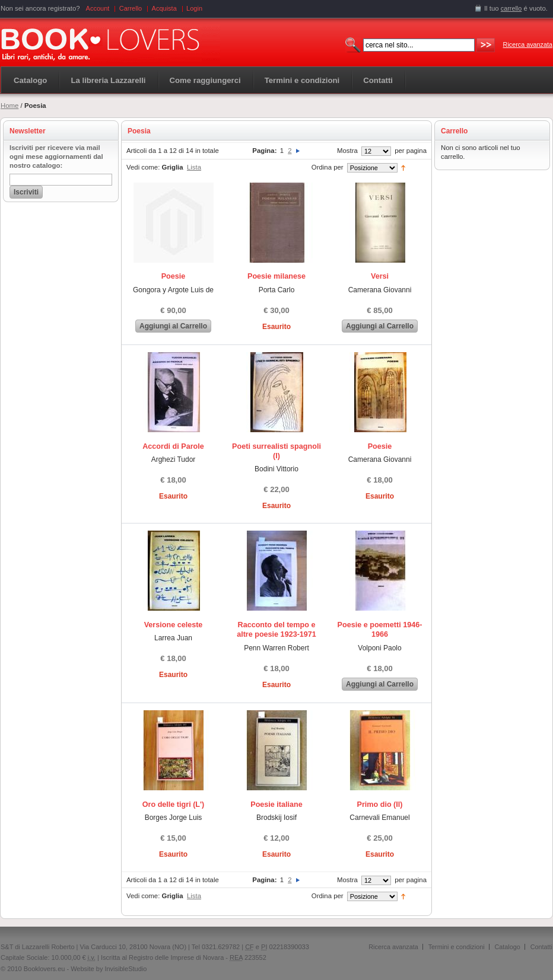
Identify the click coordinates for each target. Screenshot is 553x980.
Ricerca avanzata (528, 44)
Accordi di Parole (173, 446)
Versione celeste (174, 625)
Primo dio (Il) (380, 805)
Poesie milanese (276, 276)
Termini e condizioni (457, 947)
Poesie (174, 276)
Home (9, 106)
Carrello (131, 8)
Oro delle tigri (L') (173, 805)
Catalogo (30, 80)
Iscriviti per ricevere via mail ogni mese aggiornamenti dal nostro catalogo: (56, 157)
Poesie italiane (276, 805)
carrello (511, 8)
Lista (194, 167)
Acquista (164, 8)
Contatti (541, 947)
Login (194, 8)
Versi (380, 276)
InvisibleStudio (125, 969)
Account (98, 8)
